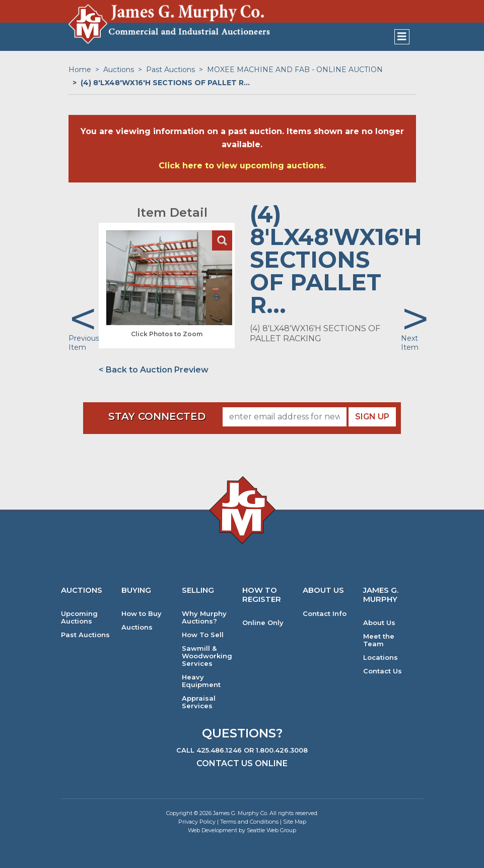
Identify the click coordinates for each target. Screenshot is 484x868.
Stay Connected (157, 416)
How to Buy (142, 614)
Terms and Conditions (249, 822)
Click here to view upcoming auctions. (242, 166)
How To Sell (203, 635)
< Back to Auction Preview (154, 370)
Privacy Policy (197, 822)
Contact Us (383, 671)
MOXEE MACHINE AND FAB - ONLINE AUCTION (295, 70)
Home (80, 70)
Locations (381, 658)
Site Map (295, 822)
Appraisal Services (199, 702)
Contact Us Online (242, 763)
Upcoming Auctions (79, 617)
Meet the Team (379, 640)
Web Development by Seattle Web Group (242, 830)
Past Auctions (170, 70)
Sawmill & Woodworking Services (207, 656)
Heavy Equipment (201, 681)
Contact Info (325, 614)
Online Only (263, 623)
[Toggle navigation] (402, 37)
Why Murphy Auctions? (204, 617)
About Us (379, 623)
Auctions (119, 70)
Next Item (410, 343)
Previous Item (84, 343)
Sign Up (372, 417)
